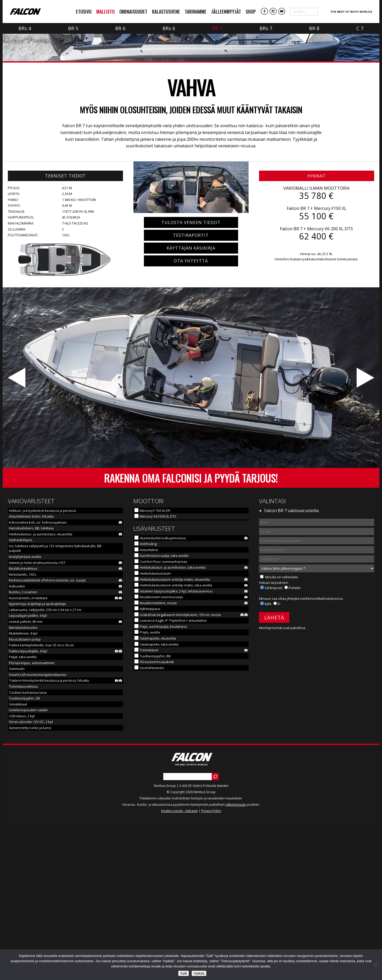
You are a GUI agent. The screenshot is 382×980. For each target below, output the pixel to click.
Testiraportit (191, 388)
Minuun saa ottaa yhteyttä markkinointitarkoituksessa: (301, 751)
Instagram (273, 12)
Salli (184, 973)
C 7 (360, 28)
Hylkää (199, 973)
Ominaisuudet (133, 12)
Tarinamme (196, 12)
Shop (251, 12)
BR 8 (314, 28)
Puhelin (295, 741)
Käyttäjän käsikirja (191, 401)
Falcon (25, 12)
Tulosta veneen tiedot (191, 375)
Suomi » (299, 12)
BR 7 (218, 28)
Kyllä (268, 757)
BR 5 (73, 28)
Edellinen (17, 531)
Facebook (265, 12)
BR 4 (25, 28)
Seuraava (365, 531)
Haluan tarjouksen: (274, 735)
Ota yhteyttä (191, 414)
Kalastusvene (166, 12)
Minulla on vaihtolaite (282, 730)
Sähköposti (273, 741)
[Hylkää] (375, 965)
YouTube (282, 12)
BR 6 (120, 28)
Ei (279, 757)
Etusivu (84, 12)
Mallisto (105, 12)
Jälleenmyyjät (226, 12)
